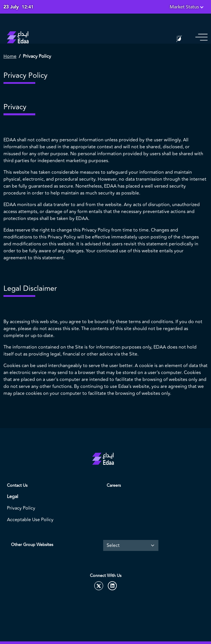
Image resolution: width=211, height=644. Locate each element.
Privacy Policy (21, 508)
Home (10, 56)
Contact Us (17, 485)
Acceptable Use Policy (30, 520)
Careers (114, 485)
